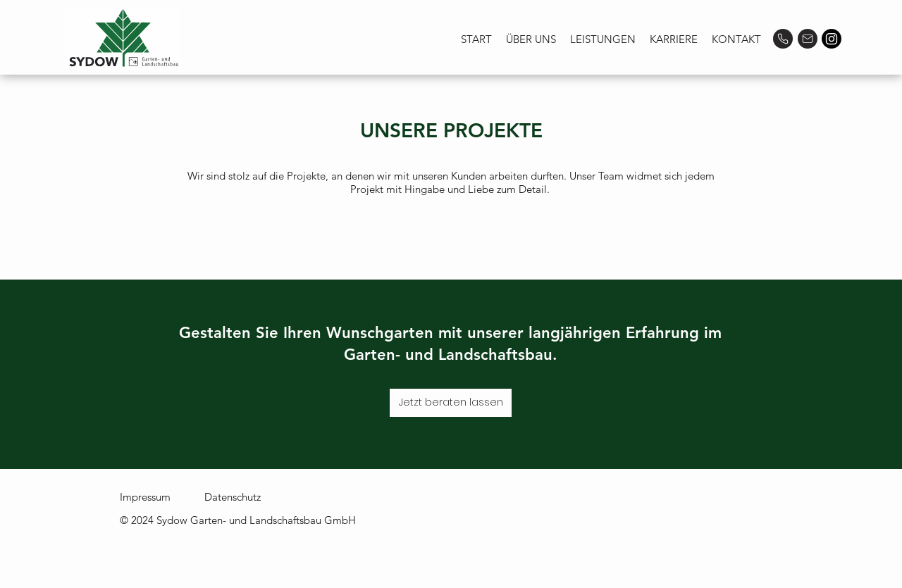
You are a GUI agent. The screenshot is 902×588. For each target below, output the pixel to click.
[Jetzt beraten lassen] (451, 403)
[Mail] (808, 39)
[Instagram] (832, 39)
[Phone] (783, 39)
